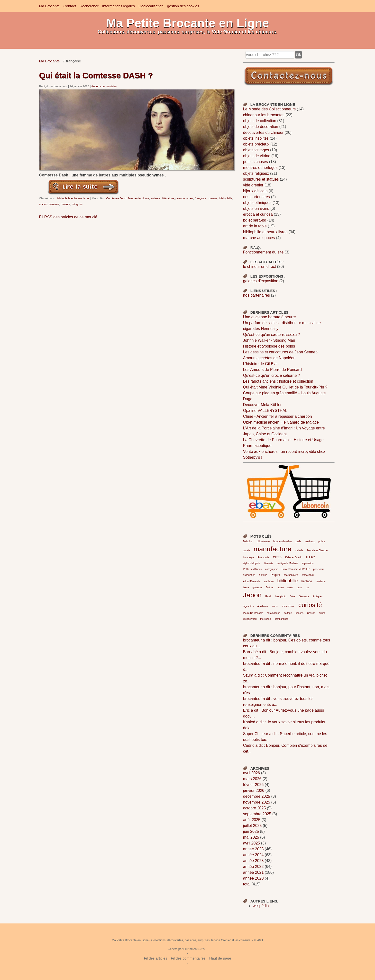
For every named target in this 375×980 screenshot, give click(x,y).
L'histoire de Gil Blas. (261, 364)
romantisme (288, 606)
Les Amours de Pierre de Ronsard (272, 370)
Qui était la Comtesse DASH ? (96, 75)
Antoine (263, 575)
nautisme (321, 581)
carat (300, 587)
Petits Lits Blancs (252, 569)
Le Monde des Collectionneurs (269, 109)
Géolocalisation (151, 6)
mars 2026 (252, 779)
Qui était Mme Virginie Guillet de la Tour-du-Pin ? (285, 387)
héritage (307, 581)
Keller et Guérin (294, 558)
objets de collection (260, 121)
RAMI (268, 597)
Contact (70, 6)
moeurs (66, 204)
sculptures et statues (261, 179)
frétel (293, 597)
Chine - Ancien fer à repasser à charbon (278, 416)
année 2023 (253, 861)
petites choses (256, 162)
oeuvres (54, 204)
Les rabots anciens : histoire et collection (278, 381)
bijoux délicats (255, 191)
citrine (322, 613)
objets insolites (256, 138)
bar (308, 587)
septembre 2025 (257, 814)
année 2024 (253, 855)
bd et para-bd (255, 220)
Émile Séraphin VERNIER (296, 569)
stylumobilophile (252, 563)
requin (280, 587)
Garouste (304, 597)
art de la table (255, 226)
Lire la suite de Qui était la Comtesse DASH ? (83, 187)
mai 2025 (251, 837)
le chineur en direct (260, 267)
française (200, 198)
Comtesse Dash (116, 198)
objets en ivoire (256, 209)
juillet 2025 (252, 826)
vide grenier (253, 185)
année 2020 (253, 878)
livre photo (281, 597)
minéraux (310, 541)
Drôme (270, 587)
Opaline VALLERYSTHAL (265, 411)
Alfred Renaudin (252, 581)
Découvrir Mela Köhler (262, 405)
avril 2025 (252, 843)
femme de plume (139, 198)
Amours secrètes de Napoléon (269, 358)
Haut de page (220, 958)
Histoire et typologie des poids (269, 346)
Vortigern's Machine (287, 563)
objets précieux (256, 144)
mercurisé (265, 619)
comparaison (281, 619)
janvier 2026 (254, 791)
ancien (43, 204)
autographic (272, 569)
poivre (322, 541)
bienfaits (269, 563)
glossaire (257, 587)
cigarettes (248, 606)
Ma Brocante (50, 6)
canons (299, 613)
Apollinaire (263, 606)
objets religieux (256, 173)
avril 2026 (252, 773)
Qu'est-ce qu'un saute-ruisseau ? (272, 335)
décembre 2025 (257, 796)
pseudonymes (184, 198)
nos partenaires (256, 197)
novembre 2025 (257, 802)
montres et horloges (260, 168)
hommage (248, 558)
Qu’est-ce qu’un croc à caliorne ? (272, 375)
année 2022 (253, 867)
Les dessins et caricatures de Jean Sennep (280, 352)
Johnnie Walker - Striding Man (269, 340)
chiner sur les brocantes (264, 115)
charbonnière (291, 575)
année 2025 (253, 849)
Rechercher (89, 6)
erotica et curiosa (258, 214)
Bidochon (248, 541)
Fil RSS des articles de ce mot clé (68, 217)
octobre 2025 (254, 808)
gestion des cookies (183, 6)
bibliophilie (226, 198)
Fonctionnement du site (263, 252)
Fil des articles (155, 958)
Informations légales (119, 6)
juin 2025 (251, 831)
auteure (156, 198)
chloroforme (263, 541)
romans (213, 198)
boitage (288, 613)
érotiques (318, 597)
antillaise (269, 581)
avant (290, 587)
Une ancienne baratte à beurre (270, 317)
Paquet (275, 575)
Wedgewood (250, 619)
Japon (252, 595)
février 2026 (253, 785)
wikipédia (261, 906)
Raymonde (263, 558)
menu (275, 606)
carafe (247, 550)
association (249, 575)
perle (298, 541)
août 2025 (252, 820)
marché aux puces (259, 238)
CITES (277, 557)
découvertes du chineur (263, 132)
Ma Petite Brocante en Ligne (188, 23)
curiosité (310, 605)
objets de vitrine (257, 156)
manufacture (273, 549)
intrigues (77, 204)
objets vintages (256, 150)
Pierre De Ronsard (253, 613)
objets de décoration (261, 127)
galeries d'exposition (261, 281)
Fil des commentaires (188, 958)
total (247, 884)
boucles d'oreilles (283, 541)
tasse (246, 587)
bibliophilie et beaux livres (73, 198)
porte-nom (319, 569)
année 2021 (253, 872)
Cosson (311, 613)
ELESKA (310, 558)
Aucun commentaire (104, 86)
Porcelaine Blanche (317, 550)
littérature (168, 198)
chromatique (274, 613)
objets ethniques (257, 203)
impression (308, 563)
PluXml (188, 949)
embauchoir (308, 575)
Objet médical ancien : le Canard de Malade (281, 422)
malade (299, 550)
